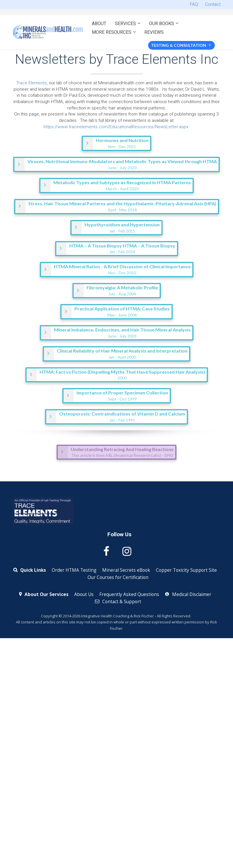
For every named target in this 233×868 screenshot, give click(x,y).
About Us (84, 595)
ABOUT (99, 24)
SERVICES (125, 24)
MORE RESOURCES (112, 32)
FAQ (194, 4)
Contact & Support (118, 602)
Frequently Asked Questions (129, 595)
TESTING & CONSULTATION (181, 45)
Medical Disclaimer (188, 595)
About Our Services (44, 595)
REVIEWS (154, 32)
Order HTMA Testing (74, 570)
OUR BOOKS (162, 24)
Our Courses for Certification (118, 578)
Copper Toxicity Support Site (186, 570)
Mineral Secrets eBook (126, 570)
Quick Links (30, 570)
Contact (213, 4)
